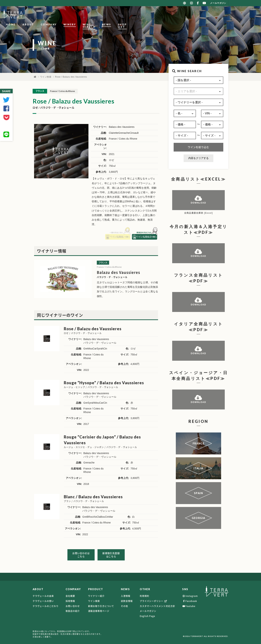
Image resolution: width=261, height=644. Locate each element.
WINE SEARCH (178, 14)
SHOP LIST (220, 14)
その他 (124, 604)
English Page (147, 614)
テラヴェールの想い (43, 600)
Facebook (190, 600)
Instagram (190, 595)
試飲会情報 (127, 600)
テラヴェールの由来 (43, 595)
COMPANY (133, 14)
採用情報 (70, 600)
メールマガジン (148, 610)
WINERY (154, 14)
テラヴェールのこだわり (46, 604)
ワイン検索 (46, 77)
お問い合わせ (73, 604)
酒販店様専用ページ (99, 610)
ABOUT (112, 14)
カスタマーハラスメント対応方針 (157, 604)
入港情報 (126, 595)
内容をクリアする (198, 158)
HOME (95, 14)
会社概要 (70, 595)
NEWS (200, 14)
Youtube (189, 604)
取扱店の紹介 (73, 610)
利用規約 (144, 595)
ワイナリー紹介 (96, 595)
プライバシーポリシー (154, 600)
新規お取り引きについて (101, 604)
